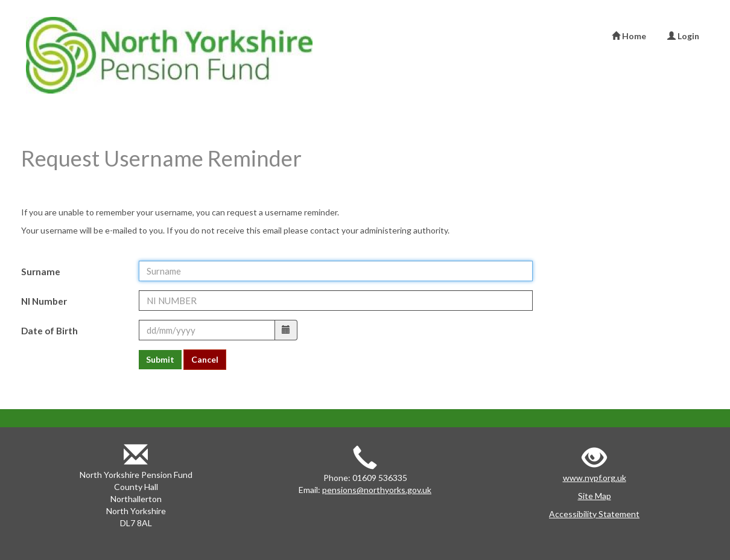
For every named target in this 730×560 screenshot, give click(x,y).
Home (629, 36)
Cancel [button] (205, 359)
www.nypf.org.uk (595, 478)
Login (683, 36)
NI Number (44, 301)
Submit (160, 359)
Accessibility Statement (594, 514)
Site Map (595, 496)
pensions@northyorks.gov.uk (377, 490)
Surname (41, 272)
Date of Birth (49, 331)
